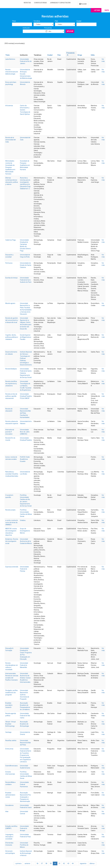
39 (51, 863)
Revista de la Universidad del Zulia (11, 140)
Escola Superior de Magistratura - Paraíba (26, 337)
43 (68, 863)
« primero (18, 863)
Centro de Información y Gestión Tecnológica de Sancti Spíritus (25, 110)
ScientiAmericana (11, 766)
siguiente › (83, 863)
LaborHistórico (10, 59)
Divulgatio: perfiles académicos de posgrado (12, 693)
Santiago (8, 732)
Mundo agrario (10, 303)
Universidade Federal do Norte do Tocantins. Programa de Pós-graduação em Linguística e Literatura (26, 755)
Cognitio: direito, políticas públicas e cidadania (12, 337)
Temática (37, 21)
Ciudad (79, 21)
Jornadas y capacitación (60, 3)
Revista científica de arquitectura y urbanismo (11, 384)
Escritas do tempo (11, 278)
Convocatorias (40, 3)
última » (92, 863)
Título (14, 21)
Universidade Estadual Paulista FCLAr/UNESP (26, 396)
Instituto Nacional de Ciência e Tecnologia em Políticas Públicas (26, 356)
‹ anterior (27, 863)
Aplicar (70, 31)
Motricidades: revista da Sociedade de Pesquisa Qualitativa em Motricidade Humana (10, 167)
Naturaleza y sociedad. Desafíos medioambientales (12, 474)
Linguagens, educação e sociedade (9, 837)
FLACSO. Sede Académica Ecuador (25, 459)
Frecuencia (48, 28)
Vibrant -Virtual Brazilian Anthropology (10, 724)
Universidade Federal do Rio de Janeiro (26, 61)
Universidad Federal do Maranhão (24, 665)
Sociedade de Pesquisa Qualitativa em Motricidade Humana (25, 165)
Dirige (80, 55)
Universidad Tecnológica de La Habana (25, 384)
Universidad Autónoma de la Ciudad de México (26, 541)
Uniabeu (23, 520)
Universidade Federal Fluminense (24, 784)
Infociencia (9, 106)
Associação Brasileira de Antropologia (24, 724)
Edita (93, 55)
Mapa (107, 10)
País (56, 21)
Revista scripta (10, 510)
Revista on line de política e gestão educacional (11, 396)
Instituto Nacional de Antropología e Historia (26, 853)
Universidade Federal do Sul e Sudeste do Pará (26, 280)
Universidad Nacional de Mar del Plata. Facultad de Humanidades (25, 413)
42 (64, 863)
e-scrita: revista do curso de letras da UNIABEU (12, 522)
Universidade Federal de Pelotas (24, 569)
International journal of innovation (10, 432)
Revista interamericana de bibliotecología (12, 72)
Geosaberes (9, 805)
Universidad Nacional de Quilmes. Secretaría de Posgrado (25, 695)
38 (46, 863)
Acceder (83, 4)
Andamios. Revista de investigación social (12, 541)
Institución (26, 28)
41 (60, 863)
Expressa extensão (12, 567)
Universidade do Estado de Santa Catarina (26, 265)
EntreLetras (9, 749)
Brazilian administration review (10, 795)
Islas (7, 811)
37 (42, 863)
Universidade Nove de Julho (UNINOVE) (25, 432)
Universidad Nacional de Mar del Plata (25, 743)
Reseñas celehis (11, 740)
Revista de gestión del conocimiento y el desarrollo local (12, 320)
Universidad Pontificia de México (24, 845)
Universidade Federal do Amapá (24, 828)
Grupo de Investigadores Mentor (25, 531)
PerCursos (9, 263)
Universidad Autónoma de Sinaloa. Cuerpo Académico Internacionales (25, 678)
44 (73, 863)
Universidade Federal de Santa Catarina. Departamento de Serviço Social (26, 373)
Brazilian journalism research (9, 705)
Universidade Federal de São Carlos (25, 716)
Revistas (27, 3)
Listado (97, 10)
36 (37, 863)
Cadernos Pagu (11, 240)
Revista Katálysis (11, 369)
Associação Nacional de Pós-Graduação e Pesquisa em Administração (26, 797)
